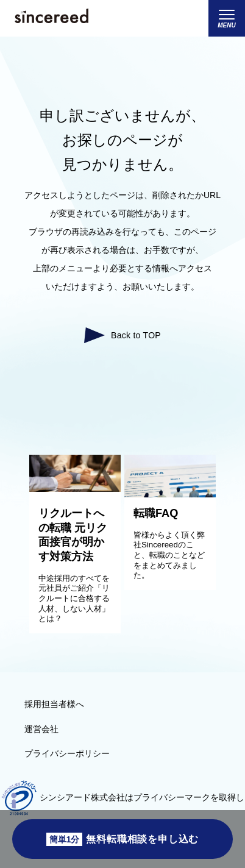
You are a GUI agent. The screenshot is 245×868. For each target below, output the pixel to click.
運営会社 (41, 729)
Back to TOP (136, 335)
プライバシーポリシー (67, 753)
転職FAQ (156, 513)
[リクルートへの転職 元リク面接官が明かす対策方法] (75, 489)
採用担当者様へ (54, 704)
